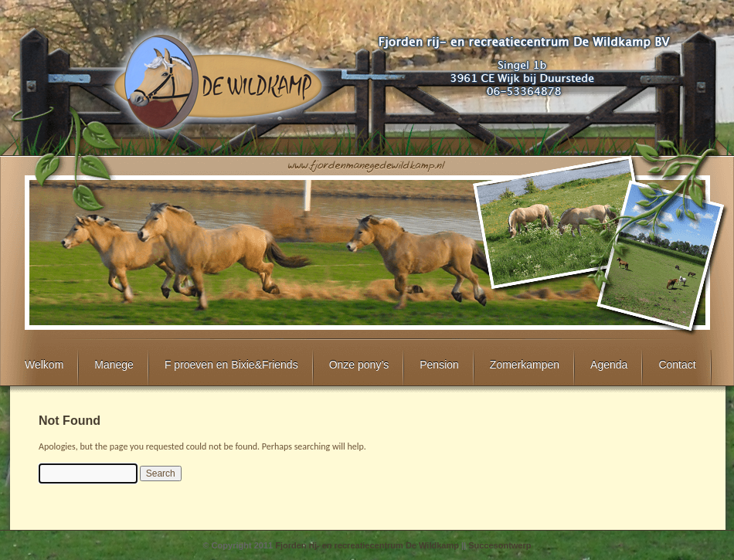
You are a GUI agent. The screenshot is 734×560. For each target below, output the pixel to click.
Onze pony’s (359, 365)
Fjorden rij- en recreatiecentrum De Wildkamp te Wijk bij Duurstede (217, 81)
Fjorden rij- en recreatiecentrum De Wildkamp (367, 545)
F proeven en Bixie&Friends (231, 365)
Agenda (609, 365)
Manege (114, 365)
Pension (439, 365)
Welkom (44, 365)
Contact (677, 365)
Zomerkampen (525, 365)
